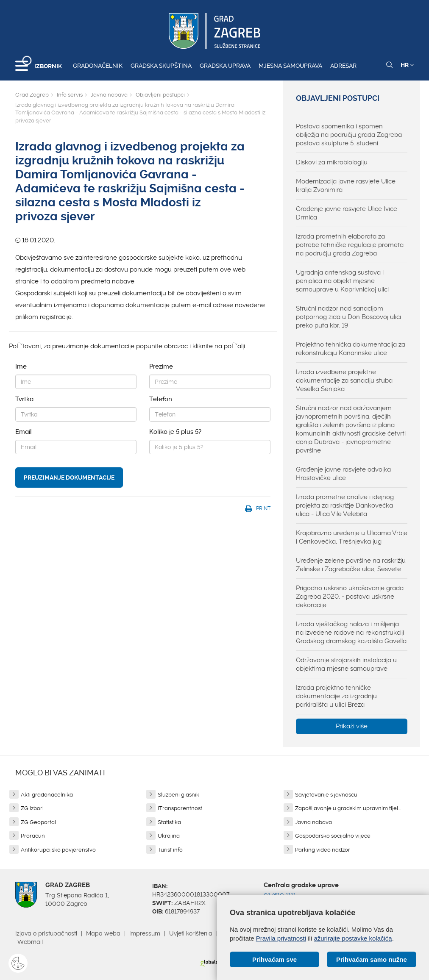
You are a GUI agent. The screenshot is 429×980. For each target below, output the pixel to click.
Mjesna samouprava (290, 66)
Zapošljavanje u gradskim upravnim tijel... (348, 808)
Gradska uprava (225, 66)
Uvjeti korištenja (191, 933)
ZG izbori (32, 808)
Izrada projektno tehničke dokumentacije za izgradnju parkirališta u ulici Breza (336, 696)
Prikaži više (352, 726)
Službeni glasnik (178, 795)
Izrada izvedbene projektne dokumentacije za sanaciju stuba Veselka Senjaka (344, 380)
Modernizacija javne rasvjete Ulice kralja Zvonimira (346, 186)
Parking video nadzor (323, 850)
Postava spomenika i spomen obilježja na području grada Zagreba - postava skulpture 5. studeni (351, 135)
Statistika (169, 822)
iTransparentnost (180, 808)
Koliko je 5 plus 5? (175, 432)
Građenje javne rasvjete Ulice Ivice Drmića (347, 213)
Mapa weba (103, 933)
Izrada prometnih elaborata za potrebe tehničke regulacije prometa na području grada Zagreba (350, 245)
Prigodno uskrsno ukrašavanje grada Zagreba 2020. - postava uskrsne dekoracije (350, 597)
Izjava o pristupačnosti (46, 933)
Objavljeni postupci (160, 95)
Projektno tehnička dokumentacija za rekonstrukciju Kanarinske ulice (351, 349)
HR (407, 65)
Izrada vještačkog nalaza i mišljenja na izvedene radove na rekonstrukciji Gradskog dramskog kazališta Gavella (351, 633)
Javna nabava (109, 95)
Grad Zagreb (32, 95)
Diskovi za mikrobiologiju (332, 162)
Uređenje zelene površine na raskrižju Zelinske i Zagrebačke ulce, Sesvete (351, 565)
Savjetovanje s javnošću (326, 795)
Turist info (170, 850)
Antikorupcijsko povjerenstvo (58, 850)
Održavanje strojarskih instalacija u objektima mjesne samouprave (346, 664)
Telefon (161, 399)
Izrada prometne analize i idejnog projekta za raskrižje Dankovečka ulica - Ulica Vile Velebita (345, 505)
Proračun (33, 836)
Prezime (161, 366)
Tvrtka (24, 399)
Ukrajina (169, 836)
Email (24, 432)
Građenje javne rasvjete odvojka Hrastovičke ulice (343, 474)
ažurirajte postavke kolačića (353, 938)
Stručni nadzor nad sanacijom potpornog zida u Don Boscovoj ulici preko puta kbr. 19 (348, 317)
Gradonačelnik (98, 66)
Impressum (145, 933)
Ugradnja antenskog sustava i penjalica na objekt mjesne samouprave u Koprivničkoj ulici (342, 281)
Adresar (343, 66)
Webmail (30, 942)
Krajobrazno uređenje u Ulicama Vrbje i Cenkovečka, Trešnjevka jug (352, 537)
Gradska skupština (161, 66)
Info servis (70, 95)
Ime (21, 366)
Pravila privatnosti (281, 938)
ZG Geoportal (38, 822)
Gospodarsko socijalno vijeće (333, 836)
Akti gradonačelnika (47, 795)
